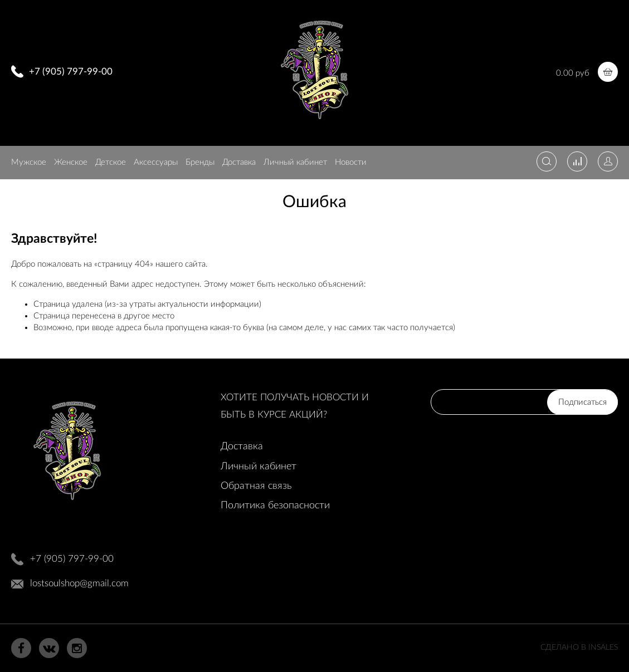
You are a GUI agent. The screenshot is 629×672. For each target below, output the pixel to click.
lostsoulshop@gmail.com (79, 583)
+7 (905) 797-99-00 (71, 72)
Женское (71, 162)
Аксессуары (156, 162)
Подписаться (582, 402)
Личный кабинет (295, 162)
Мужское (29, 162)
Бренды (200, 162)
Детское (111, 162)
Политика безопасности (275, 506)
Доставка (239, 162)
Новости (351, 162)
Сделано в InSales (579, 648)
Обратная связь (256, 486)
